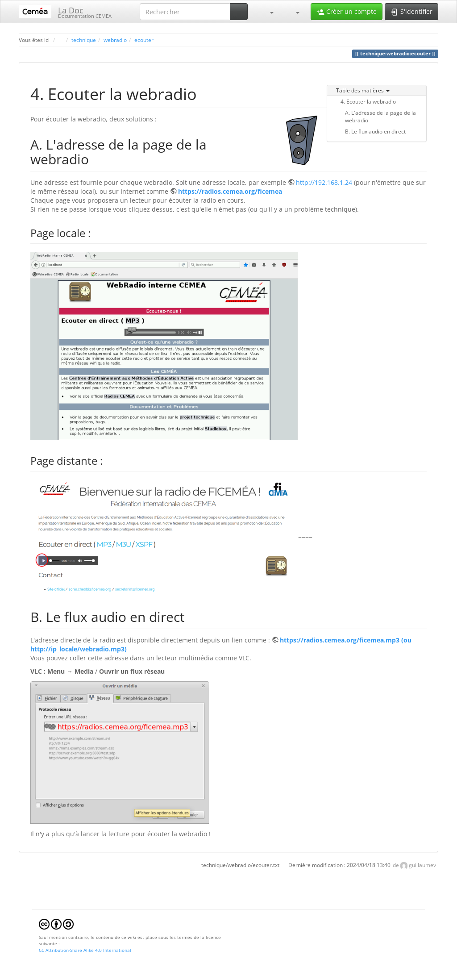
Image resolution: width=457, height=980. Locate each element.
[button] (267, 12)
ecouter (144, 40)
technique (84, 40)
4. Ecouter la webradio (368, 101)
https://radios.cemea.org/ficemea (230, 191)
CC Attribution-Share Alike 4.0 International (85, 950)
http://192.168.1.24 (324, 182)
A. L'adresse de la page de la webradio (380, 116)
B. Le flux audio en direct (375, 131)
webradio (115, 40)
